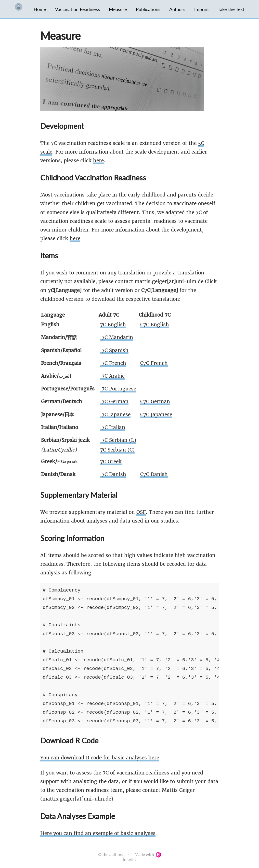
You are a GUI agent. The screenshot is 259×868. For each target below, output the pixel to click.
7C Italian (113, 427)
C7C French (154, 363)
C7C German (155, 401)
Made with (148, 854)
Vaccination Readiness (77, 9)
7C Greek (111, 461)
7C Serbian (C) (117, 450)
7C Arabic (112, 376)
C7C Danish (154, 474)
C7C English (155, 325)
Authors (177, 9)
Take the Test (231, 9)
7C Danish (113, 474)
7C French (113, 363)
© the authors (111, 854)
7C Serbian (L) (118, 440)
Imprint (202, 9)
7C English (113, 325)
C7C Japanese (156, 414)
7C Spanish (114, 350)
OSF (141, 512)
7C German (114, 401)
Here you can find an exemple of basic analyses (98, 833)
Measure (118, 9)
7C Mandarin (117, 337)
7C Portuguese (118, 389)
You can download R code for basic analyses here (100, 758)
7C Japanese (115, 414)
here (98, 160)
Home (40, 9)
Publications (148, 9)
